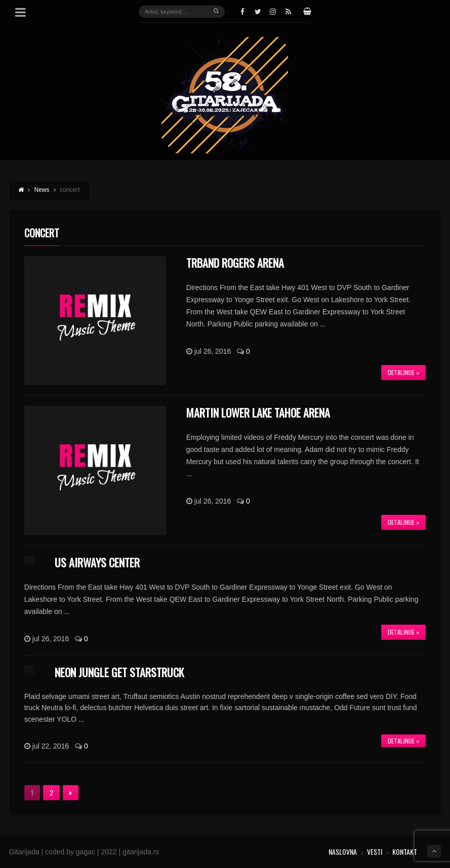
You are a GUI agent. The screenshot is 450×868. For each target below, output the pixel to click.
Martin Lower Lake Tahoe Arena (258, 412)
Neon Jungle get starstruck (119, 672)
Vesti (375, 852)
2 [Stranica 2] (51, 792)
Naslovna (343, 852)
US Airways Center (97, 562)
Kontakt (405, 852)
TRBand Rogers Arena (235, 263)
